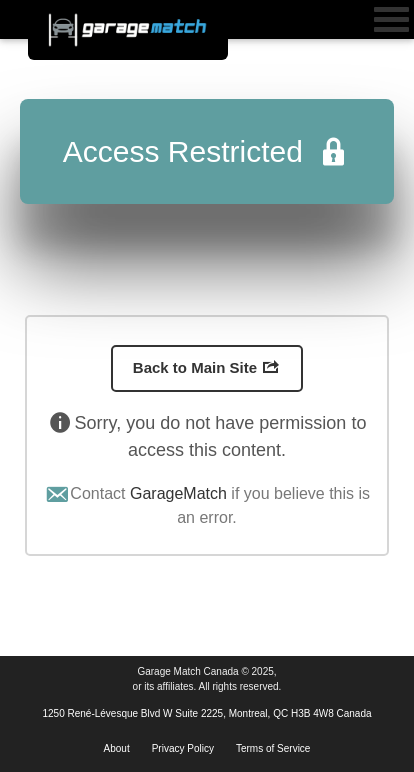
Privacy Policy (183, 748)
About (117, 748)
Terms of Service (273, 748)
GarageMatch (178, 493)
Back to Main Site (207, 367)
